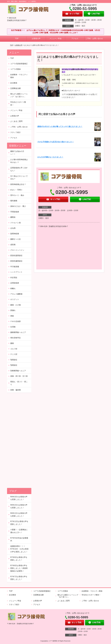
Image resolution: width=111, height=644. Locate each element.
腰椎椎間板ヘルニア (18, 332)
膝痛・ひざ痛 (16, 305)
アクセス (75, 39)
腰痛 (12, 343)
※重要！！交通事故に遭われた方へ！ (19, 531)
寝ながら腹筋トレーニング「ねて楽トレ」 (19, 95)
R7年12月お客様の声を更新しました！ (19, 523)
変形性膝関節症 (16, 261)
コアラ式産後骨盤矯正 (19, 64)
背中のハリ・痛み (17, 195)
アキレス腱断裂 (16, 294)
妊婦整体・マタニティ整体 (19, 76)
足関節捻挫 (15, 283)
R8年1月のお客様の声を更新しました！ (19, 515)
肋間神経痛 (15, 234)
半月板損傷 (15, 267)
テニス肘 (14, 354)
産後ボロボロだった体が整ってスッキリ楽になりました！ (60, 126)
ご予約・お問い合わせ (94, 39)
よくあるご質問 (16, 121)
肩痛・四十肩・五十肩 (19, 376)
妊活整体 (14, 83)
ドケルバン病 (16, 223)
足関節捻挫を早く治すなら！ (19, 169)
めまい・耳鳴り (16, 190)
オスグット (15, 299)
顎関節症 (14, 360)
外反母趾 (14, 278)
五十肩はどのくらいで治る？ (19, 178)
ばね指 (13, 228)
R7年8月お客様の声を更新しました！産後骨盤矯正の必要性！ (19, 568)
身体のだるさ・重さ (18, 206)
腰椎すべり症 (16, 239)
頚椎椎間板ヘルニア (18, 371)
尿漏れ (13, 310)
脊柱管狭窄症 (16, 338)
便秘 (12, 316)
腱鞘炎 (13, 217)
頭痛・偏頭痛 (16, 390)
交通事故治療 (16, 88)
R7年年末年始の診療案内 (19, 539)
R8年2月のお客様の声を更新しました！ (19, 506)
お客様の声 (36, 39)
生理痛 (13, 327)
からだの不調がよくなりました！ (50, 157)
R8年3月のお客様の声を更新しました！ (19, 498)
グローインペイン (17, 250)
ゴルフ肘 (14, 349)
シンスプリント (16, 272)
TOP (17, 39)
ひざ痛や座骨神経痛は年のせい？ (19, 161)
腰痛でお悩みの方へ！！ (17, 153)
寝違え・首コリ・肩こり (19, 383)
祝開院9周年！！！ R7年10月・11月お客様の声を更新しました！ (19, 549)
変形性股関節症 (16, 256)
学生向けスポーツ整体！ (18, 104)
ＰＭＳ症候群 (16, 321)
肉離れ (13, 288)
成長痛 (13, 245)
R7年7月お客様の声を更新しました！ (19, 578)
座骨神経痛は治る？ (18, 184)
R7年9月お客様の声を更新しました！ (19, 559)
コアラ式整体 (16, 69)
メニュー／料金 (55, 39)
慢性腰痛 (14, 201)
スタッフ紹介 (16, 132)
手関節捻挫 (15, 212)
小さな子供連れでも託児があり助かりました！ (56, 142)
